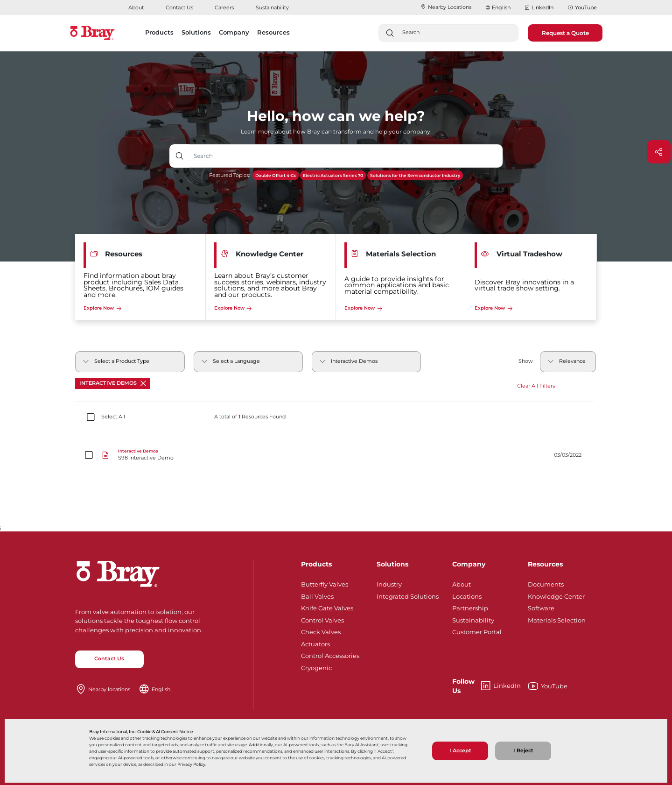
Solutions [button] (196, 32)
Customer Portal (477, 630)
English (501, 7)
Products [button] (159, 32)
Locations (467, 595)
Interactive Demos (113, 383)
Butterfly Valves (325, 583)
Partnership (470, 607)
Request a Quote (565, 33)
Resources (545, 564)
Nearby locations (109, 689)
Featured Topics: (229, 175)
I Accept (460, 751)
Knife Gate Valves (327, 607)
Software (541, 607)
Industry (389, 583)
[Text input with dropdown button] (346, 156)
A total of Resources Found (250, 417)
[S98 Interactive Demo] (336, 455)
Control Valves (322, 619)
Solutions (392, 564)
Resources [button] (273, 32)
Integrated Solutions (408, 595)
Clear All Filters (536, 386)
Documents (546, 583)
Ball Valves (317, 595)
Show (526, 361)
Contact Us (179, 7)
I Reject (523, 751)
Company (469, 564)
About (136, 7)
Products (316, 564)
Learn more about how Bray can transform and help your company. (336, 131)
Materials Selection (557, 619)
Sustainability (272, 7)
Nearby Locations (446, 7)
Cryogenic (316, 666)
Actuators (315, 643)
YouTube (582, 8)
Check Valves (321, 630)
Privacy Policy (191, 764)
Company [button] (234, 32)
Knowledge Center (556, 595)
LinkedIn (539, 8)
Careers (224, 7)
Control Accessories (330, 654)
